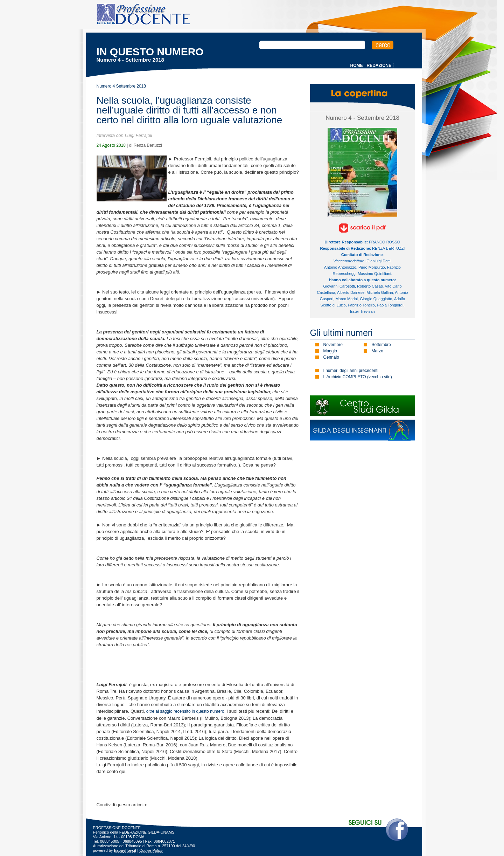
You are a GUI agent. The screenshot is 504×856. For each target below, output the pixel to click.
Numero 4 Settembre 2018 (121, 86)
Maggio (330, 351)
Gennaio (331, 357)
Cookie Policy (151, 850)
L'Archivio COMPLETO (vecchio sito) (358, 377)
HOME (357, 65)
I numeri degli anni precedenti (351, 371)
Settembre (381, 345)
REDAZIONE (379, 65)
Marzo (377, 351)
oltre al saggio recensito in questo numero (185, 711)
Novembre (333, 345)
